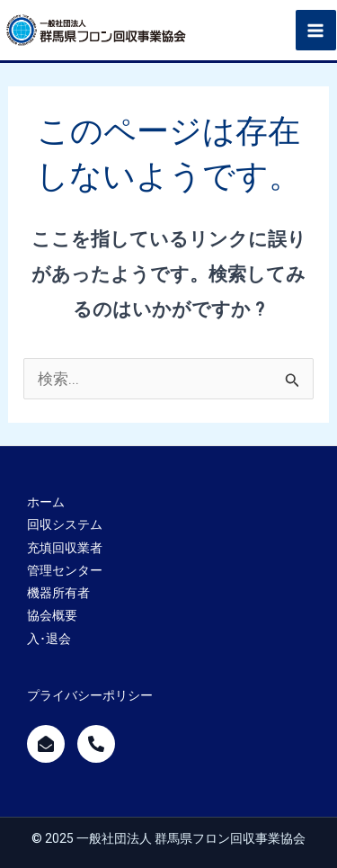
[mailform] (46, 744)
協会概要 (52, 615)
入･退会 (49, 639)
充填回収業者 (65, 548)
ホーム (46, 502)
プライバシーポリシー (90, 695)
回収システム (65, 524)
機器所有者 (58, 593)
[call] (96, 744)
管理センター (65, 570)
